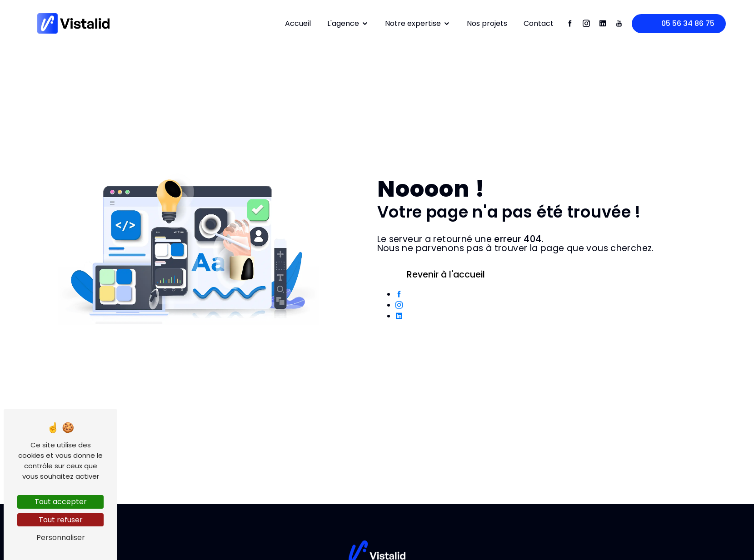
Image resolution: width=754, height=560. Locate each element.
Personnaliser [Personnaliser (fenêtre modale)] (61, 538)
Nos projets (487, 23)
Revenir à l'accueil (440, 275)
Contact (539, 23)
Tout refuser (61, 520)
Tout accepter (61, 502)
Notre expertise (418, 23)
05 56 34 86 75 (676, 24)
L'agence (348, 23)
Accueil (298, 23)
